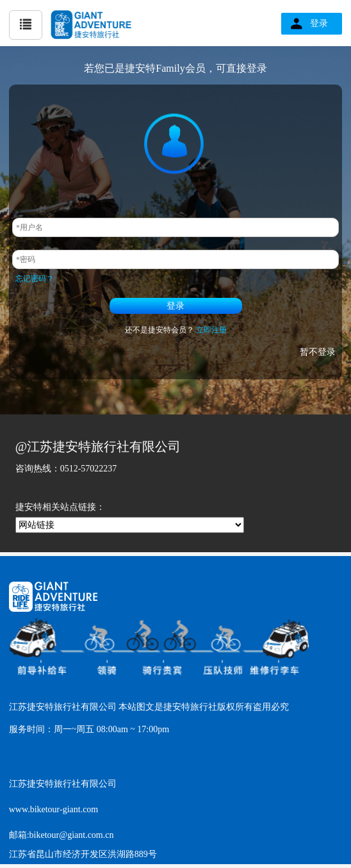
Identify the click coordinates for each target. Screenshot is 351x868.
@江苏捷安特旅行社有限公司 (98, 446)
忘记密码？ (35, 279)
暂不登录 (318, 352)
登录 (319, 23)
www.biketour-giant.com (54, 809)
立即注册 (211, 330)
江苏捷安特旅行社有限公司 (63, 784)
